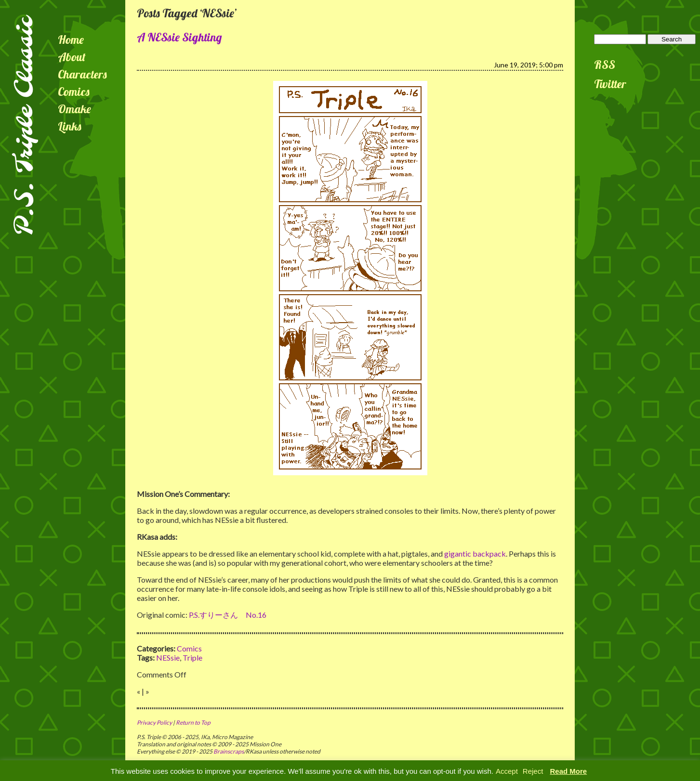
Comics (74, 91)
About (72, 57)
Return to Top (193, 722)
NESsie (168, 657)
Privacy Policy (154, 722)
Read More (569, 771)
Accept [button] (507, 771)
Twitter (610, 84)
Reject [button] (533, 771)
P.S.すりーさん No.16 (228, 615)
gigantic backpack (475, 553)
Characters (82, 74)
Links (70, 126)
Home (71, 39)
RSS (605, 65)
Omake (74, 109)
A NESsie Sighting (179, 37)
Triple (192, 657)
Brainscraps (229, 751)
